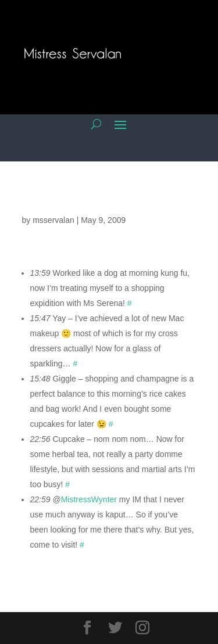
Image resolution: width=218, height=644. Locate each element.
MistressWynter (89, 499)
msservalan (53, 220)
